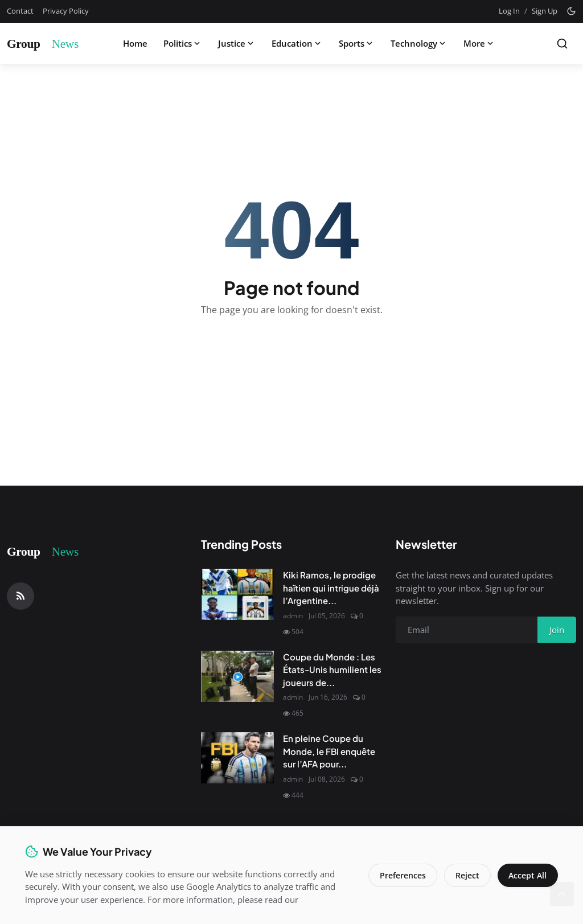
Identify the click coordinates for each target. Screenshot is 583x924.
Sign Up (545, 11)
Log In (509, 11)
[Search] (562, 44)
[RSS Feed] (20, 596)
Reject (467, 875)
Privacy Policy (66, 11)
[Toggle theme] (571, 11)
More (479, 43)
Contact (20, 11)
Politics (183, 43)
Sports (357, 43)
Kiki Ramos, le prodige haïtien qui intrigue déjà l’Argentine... (331, 588)
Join (557, 630)
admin (293, 616)
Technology (419, 43)
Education (297, 43)
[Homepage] (50, 43)
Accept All (527, 875)
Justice (237, 43)
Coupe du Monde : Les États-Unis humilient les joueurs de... (332, 670)
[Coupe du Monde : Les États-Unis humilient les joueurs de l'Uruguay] (237, 676)
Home (135, 43)
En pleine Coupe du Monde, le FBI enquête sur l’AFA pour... (329, 751)
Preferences (402, 875)
